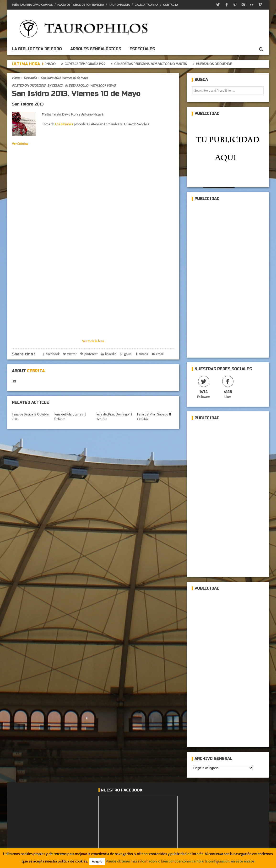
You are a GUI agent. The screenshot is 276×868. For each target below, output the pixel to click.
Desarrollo (30, 78)
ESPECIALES (142, 49)
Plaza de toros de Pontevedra (81, 5)
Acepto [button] (97, 861)
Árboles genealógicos (96, 49)
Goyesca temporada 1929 (94, 64)
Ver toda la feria (93, 341)
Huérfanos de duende (223, 64)
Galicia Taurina (146, 5)
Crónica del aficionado (45, 64)
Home (16, 78)
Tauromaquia (119, 5)
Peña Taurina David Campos (32, 5)
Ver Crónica (20, 144)
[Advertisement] (218, 277)
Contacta (170, 5)
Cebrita (57, 85)
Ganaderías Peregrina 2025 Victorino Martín (160, 64)
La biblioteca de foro (37, 49)
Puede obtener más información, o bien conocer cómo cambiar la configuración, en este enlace (180, 861)
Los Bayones (64, 124)
